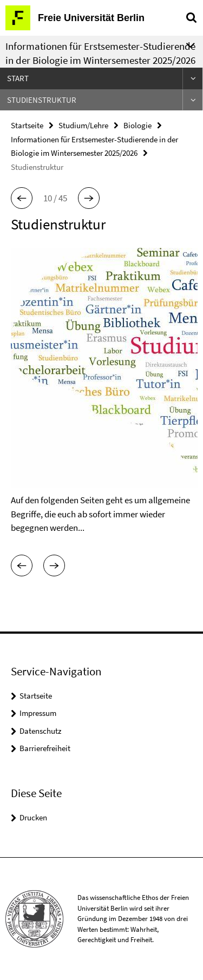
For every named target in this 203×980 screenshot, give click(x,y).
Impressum (38, 713)
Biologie (137, 125)
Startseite (27, 125)
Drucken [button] (33, 817)
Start (18, 78)
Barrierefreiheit (45, 748)
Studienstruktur (42, 100)
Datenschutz (40, 731)
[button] (22, 198)
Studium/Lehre (83, 125)
